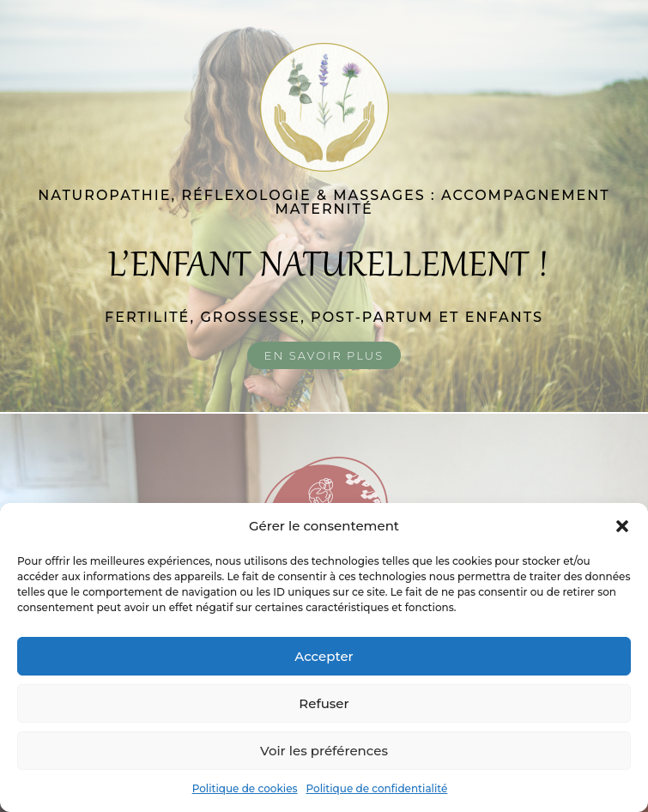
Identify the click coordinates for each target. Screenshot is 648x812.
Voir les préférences (324, 751)
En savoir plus (324, 355)
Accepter (324, 656)
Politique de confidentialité (377, 788)
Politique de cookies (245, 788)
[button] (622, 526)
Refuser (324, 703)
